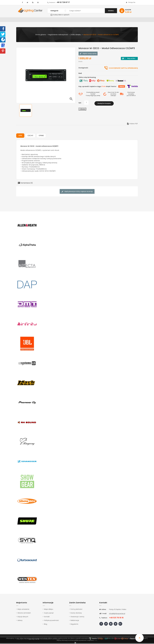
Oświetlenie (33, 20)
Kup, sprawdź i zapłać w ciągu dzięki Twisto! (97, 87)
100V (60, 20)
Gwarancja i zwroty (77, 617)
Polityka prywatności (51, 621)
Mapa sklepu (49, 610)
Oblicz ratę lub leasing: (87, 78)
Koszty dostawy (76, 614)
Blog (46, 625)
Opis (20, 136)
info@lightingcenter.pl (117, 614)
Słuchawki (102, 20)
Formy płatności (76, 610)
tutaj (96, 640)
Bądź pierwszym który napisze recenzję (77, 192)
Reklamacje (75, 621)
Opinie (41, 136)
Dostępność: (83, 69)
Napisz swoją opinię (88, 54)
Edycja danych (23, 617)
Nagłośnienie (51, 20)
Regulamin (74, 625)
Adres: (103, 610)
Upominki (120, 20)
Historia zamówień (24, 614)
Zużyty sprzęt (49, 614)
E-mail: (103, 614)
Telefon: (103, 619)
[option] (26, 111)
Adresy (20, 621)
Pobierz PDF (132, 124)
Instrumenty (70, 20)
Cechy (30, 136)
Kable (111, 20)
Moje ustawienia (23, 610)
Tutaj (88, 96)
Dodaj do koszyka (104, 103)
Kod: (80, 74)
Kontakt (130, 20)
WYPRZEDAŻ (22, 20)
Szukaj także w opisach (60, 15)
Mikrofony (91, 20)
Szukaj (111, 11)
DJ (42, 20)
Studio (81, 20)
